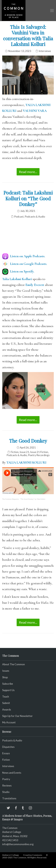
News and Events (12, 773)
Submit (6, 703)
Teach (6, 697)
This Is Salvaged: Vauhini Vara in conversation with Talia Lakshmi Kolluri (28, 35)
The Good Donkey (28, 441)
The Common (10, 828)
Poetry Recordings (39, 455)
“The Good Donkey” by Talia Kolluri (33, 499)
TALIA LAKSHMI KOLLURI (26, 463)
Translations (9, 798)
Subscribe (8, 684)
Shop (5, 677)
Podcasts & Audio (35, 217)
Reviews (7, 786)
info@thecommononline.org (18, 844)
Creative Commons (33, 855)
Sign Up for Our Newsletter (17, 716)
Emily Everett (35, 285)
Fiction (15, 452)
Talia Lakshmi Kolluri (17, 279)
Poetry (6, 779)
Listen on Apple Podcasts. (28, 256)
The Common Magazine (11, 499)
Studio (6, 792)
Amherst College (11, 855)
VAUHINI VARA (35, 111)
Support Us (8, 690)
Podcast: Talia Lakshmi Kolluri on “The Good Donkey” (28, 198)
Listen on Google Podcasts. (29, 264)
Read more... (28, 172)
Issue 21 (24, 452)
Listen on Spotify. (22, 271)
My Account (9, 722)
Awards (7, 710)
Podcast (19, 217)
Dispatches (8, 747)
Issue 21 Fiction (39, 452)
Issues (6, 671)
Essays (6, 753)
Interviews (45, 51)
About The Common (14, 664)
